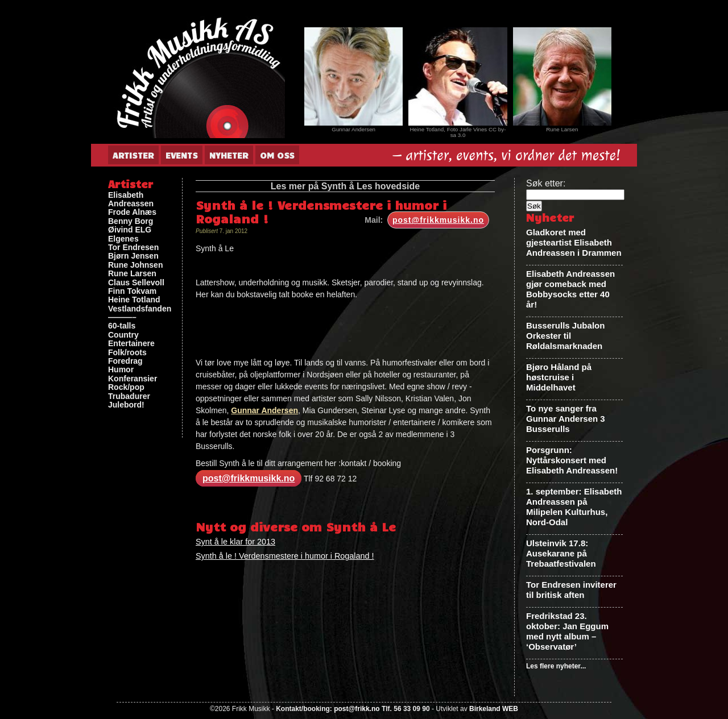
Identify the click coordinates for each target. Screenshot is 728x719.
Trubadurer (129, 396)
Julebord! (126, 405)
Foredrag (125, 361)
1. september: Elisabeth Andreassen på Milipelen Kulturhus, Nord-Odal (574, 507)
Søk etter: (546, 183)
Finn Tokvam (132, 291)
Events (182, 155)
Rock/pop (126, 387)
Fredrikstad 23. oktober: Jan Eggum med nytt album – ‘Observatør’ (567, 631)
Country (123, 335)
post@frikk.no (357, 709)
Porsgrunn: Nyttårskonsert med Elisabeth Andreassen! (572, 460)
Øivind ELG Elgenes (130, 234)
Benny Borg (131, 221)
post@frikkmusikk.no (438, 220)
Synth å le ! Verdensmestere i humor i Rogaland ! (285, 556)
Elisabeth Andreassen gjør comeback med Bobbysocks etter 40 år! (570, 289)
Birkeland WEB (494, 709)
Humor (121, 370)
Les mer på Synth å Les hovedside (345, 186)
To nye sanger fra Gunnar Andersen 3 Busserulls (566, 419)
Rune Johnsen (135, 265)
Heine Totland (134, 300)
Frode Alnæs (132, 212)
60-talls (122, 326)
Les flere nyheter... (556, 666)
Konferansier (133, 379)
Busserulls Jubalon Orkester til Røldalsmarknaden (565, 336)
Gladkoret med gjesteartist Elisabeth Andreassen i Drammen (574, 242)
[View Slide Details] (353, 76)
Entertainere (131, 344)
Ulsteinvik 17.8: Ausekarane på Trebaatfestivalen (561, 553)
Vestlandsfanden (140, 309)
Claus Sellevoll (136, 283)
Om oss (277, 155)
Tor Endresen (133, 248)
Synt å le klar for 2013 (235, 542)
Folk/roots (127, 353)
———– (122, 317)
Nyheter (229, 155)
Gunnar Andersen (264, 410)
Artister (133, 155)
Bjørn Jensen (133, 256)
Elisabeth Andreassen (131, 200)
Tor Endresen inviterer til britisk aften (571, 590)
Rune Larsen (132, 274)
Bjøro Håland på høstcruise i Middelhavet (559, 377)
